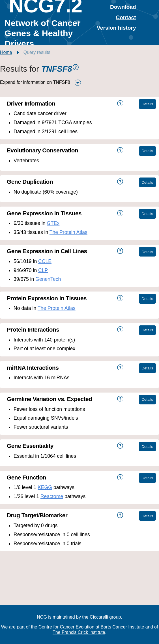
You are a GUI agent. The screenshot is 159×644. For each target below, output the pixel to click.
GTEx (53, 223)
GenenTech (48, 279)
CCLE (45, 261)
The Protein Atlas (68, 232)
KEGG (45, 487)
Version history (116, 28)
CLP (43, 270)
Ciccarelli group (105, 617)
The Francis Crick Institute (79, 632)
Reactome (52, 496)
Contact (126, 17)
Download (123, 7)
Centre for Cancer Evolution (66, 627)
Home (6, 52)
